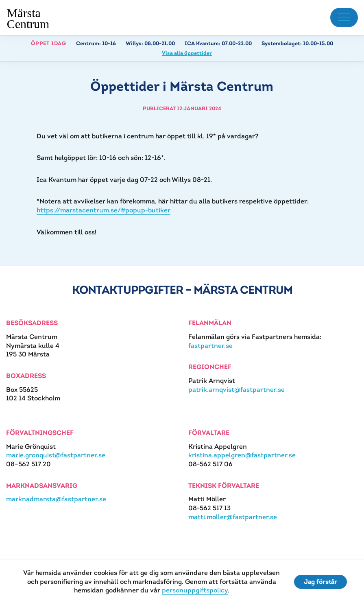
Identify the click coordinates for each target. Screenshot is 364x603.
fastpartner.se (210, 346)
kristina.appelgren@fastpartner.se (242, 455)
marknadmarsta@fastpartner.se (56, 499)
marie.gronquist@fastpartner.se (56, 455)
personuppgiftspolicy (195, 590)
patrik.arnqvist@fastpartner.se (236, 390)
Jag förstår (320, 582)
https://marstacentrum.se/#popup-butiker (104, 210)
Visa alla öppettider (187, 53)
